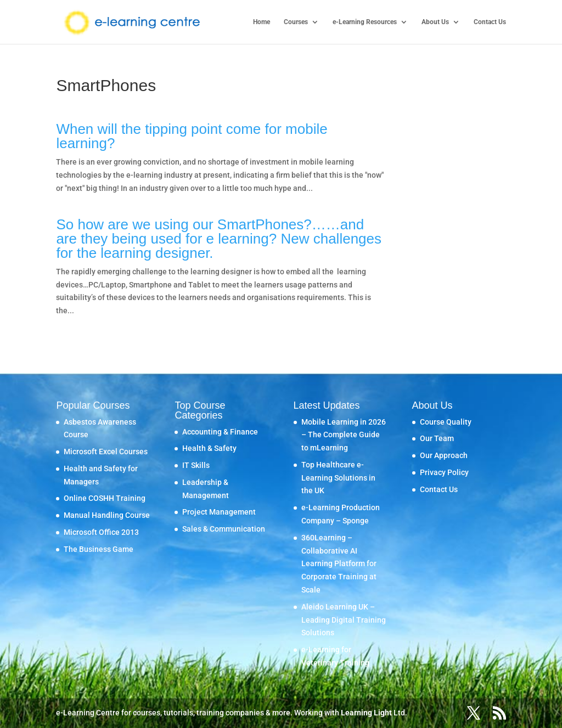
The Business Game (99, 549)
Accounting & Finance (220, 432)
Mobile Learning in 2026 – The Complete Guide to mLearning (344, 435)
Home (262, 22)
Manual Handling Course (107, 515)
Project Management (219, 512)
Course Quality (446, 422)
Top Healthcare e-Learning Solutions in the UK (338, 478)
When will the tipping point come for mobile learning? (192, 136)
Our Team (437, 438)
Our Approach (444, 455)
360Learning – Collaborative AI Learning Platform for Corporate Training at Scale (339, 564)
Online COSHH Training (105, 498)
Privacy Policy (444, 472)
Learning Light (366, 713)
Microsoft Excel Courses (106, 452)
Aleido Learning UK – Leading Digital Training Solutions (344, 620)
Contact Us (490, 22)
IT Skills (196, 465)
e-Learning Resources (365, 22)
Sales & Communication (224, 529)
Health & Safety (209, 448)
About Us (435, 22)
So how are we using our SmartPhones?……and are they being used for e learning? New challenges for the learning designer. (219, 239)
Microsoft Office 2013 (101, 532)
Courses (296, 22)
